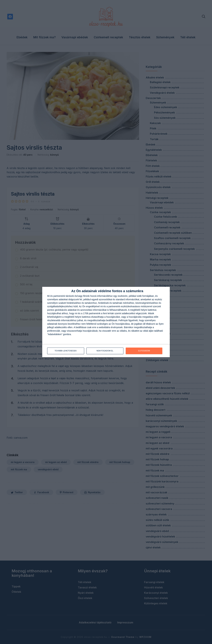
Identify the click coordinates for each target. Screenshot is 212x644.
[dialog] (106, 322)
